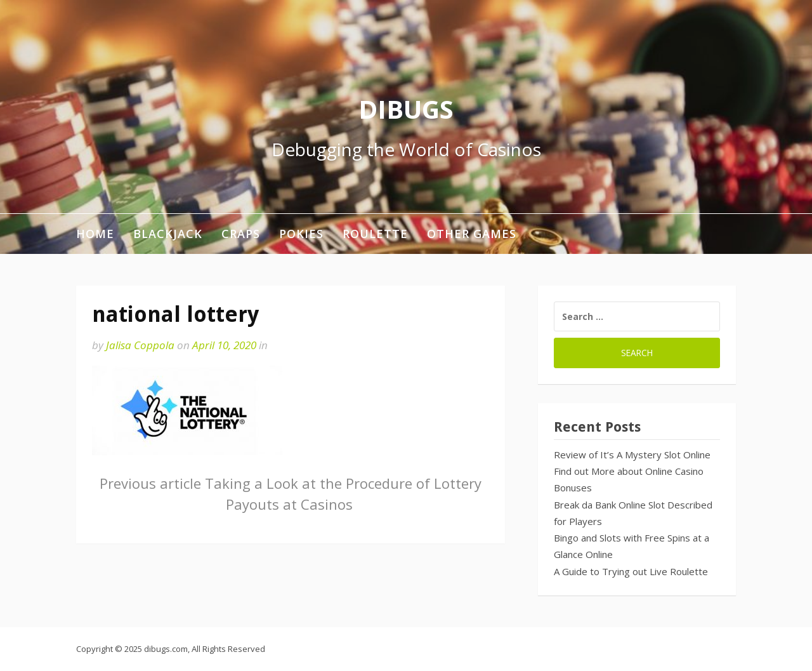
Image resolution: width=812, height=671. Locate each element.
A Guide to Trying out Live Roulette (631, 571)
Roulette (375, 234)
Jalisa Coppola (140, 345)
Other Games (472, 234)
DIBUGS (406, 109)
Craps (241, 234)
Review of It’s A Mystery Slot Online (632, 455)
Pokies (301, 234)
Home (95, 234)
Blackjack (168, 234)
